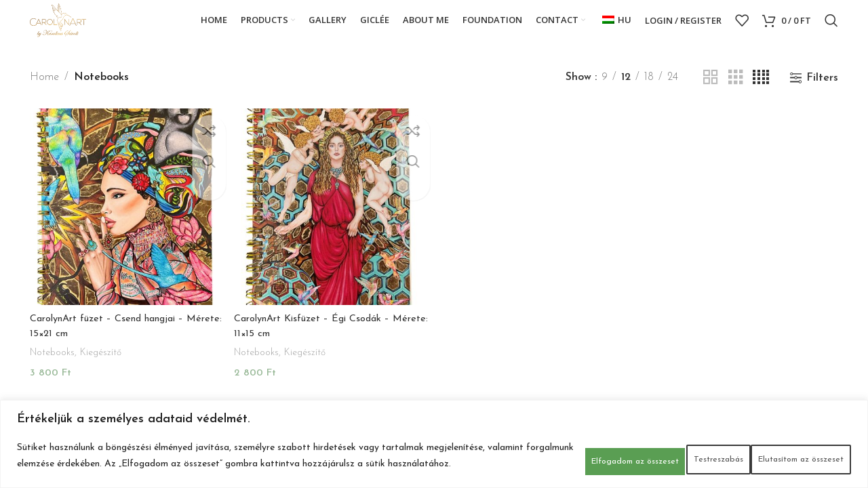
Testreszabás (519, 452)
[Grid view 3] (736, 95)
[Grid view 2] (711, 95)
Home (44, 94)
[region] (434, 440)
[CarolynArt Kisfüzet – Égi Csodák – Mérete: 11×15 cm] (331, 221)
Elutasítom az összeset (640, 452)
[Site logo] (72, 28)
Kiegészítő (108, 364)
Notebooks (55, 364)
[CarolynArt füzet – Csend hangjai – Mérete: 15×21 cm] (126, 221)
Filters (822, 95)
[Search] (831, 29)
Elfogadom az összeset (782, 452)
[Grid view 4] (761, 95)
